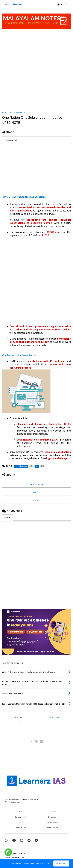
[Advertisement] (36, 70)
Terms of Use (21, 828)
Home (4, 113)
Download (61, 863)
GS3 (11, 113)
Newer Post (36, 485)
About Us (52, 812)
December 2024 (21, 113)
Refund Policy (52, 828)
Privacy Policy (21, 817)
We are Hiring (52, 822)
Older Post (36, 493)
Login (21, 822)
